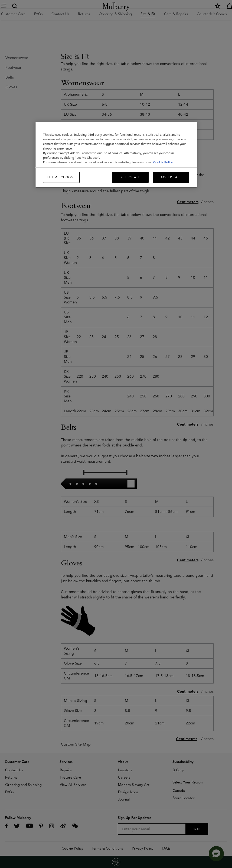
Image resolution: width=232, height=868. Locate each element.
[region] (116, 155)
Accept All (171, 177)
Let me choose (61, 177)
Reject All (130, 177)
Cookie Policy (163, 162)
